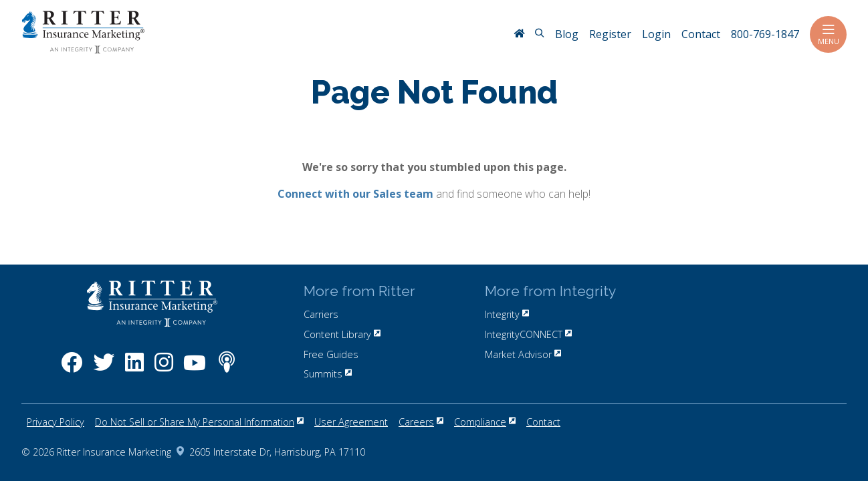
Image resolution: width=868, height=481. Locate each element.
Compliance (485, 422)
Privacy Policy (56, 422)
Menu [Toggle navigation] (828, 34)
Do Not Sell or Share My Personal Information (199, 422)
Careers (421, 422)
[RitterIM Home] (519, 35)
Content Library (342, 334)
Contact (543, 422)
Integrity (507, 314)
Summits (328, 374)
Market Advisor (523, 354)
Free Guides (331, 354)
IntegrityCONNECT (528, 334)
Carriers (321, 314)
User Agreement (351, 422)
